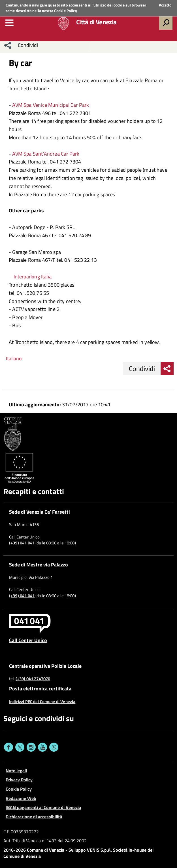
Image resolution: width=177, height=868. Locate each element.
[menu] (9, 23)
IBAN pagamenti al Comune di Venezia (43, 807)
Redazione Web (21, 798)
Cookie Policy (66, 11)
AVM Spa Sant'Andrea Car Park (45, 154)
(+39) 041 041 (22, 543)
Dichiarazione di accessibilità (34, 817)
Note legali (16, 771)
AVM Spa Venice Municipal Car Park (50, 105)
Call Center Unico (28, 640)
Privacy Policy (19, 780)
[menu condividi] (8, 45)
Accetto (165, 5)
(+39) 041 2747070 (33, 679)
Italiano (14, 358)
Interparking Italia (33, 277)
